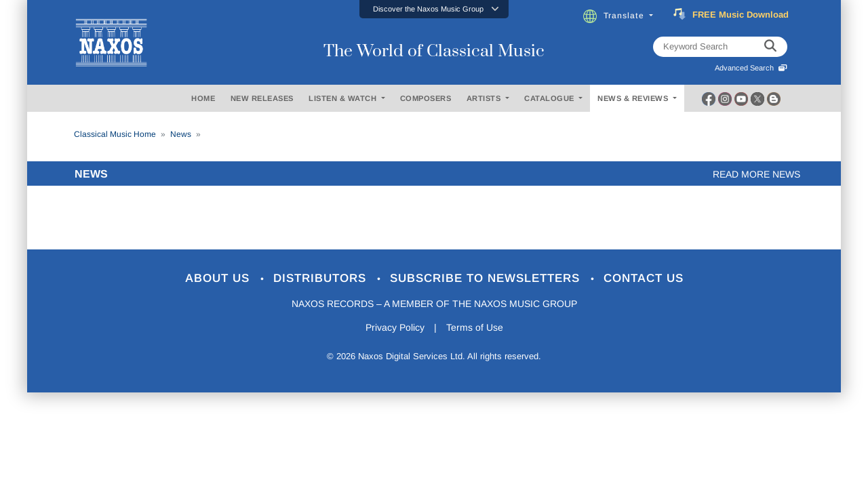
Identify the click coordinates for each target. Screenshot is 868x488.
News (181, 134)
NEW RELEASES (262, 98)
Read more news (756, 174)
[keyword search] (770, 47)
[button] (434, 9)
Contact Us (644, 278)
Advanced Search (751, 68)
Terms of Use (475, 327)
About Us (219, 278)
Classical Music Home (115, 134)
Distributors (322, 278)
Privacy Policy (395, 327)
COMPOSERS (426, 98)
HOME (203, 98)
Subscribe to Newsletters (487, 278)
